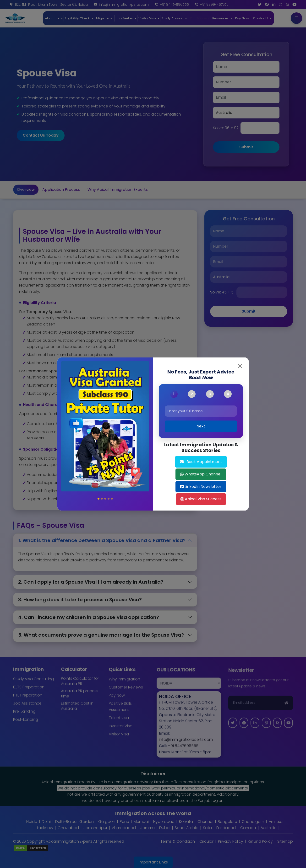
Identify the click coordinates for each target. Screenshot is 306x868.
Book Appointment (201, 462)
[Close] (240, 366)
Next (201, 426)
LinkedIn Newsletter (201, 487)
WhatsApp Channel (201, 474)
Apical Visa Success (201, 499)
